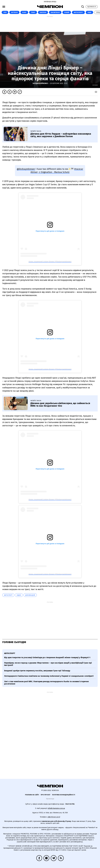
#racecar (79, 169)
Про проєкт (46, 795)
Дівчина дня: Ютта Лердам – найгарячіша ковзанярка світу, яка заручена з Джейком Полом (61, 135)
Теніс (33, 12)
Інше (89, 12)
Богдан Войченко (40, 83)
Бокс (24, 12)
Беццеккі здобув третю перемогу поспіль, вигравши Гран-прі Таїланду (37, 671)
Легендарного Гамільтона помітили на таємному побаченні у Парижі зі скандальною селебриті (49, 676)
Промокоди (50, 799)
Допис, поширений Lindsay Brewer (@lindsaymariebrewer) (50, 261)
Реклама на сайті (32, 795)
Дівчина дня (30, 595)
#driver (34, 172)
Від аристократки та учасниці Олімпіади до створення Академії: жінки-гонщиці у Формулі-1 (47, 657)
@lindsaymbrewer (26, 169)
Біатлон (43, 12)
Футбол (14, 12)
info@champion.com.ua (56, 808)
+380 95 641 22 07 (54, 817)
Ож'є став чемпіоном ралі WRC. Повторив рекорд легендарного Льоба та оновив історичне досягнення (46, 683)
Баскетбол (55, 12)
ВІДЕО (19, 595)
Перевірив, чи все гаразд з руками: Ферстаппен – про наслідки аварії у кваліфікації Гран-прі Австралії (48, 664)
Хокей (67, 12)
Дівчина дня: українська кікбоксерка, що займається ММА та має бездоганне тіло (60, 404)
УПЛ (5, 12)
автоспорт (8, 595)
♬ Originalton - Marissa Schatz (54, 172)
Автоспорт (78, 12)
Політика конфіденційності (64, 795)
